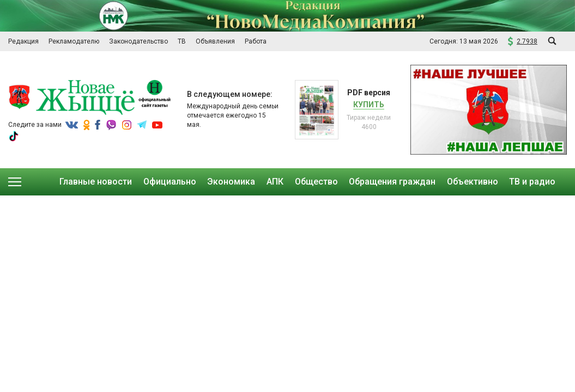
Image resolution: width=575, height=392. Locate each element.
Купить (369, 105)
